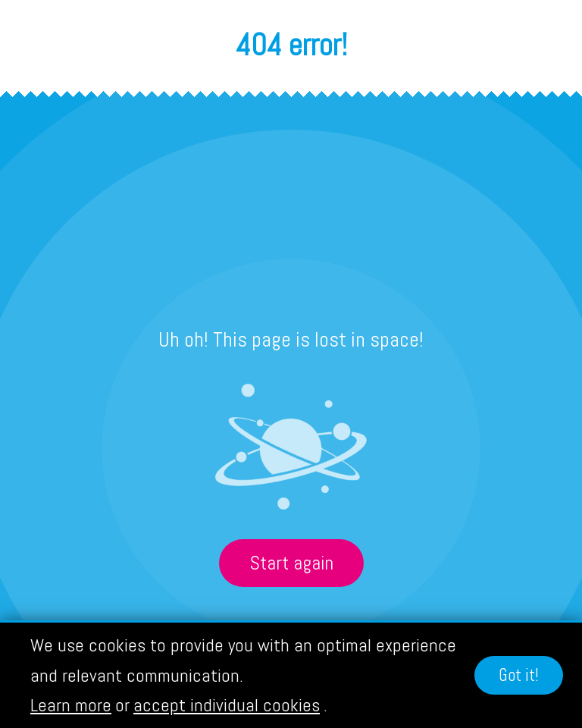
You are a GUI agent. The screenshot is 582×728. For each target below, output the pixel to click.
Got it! (519, 675)
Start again (291, 563)
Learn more (71, 705)
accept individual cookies (227, 705)
